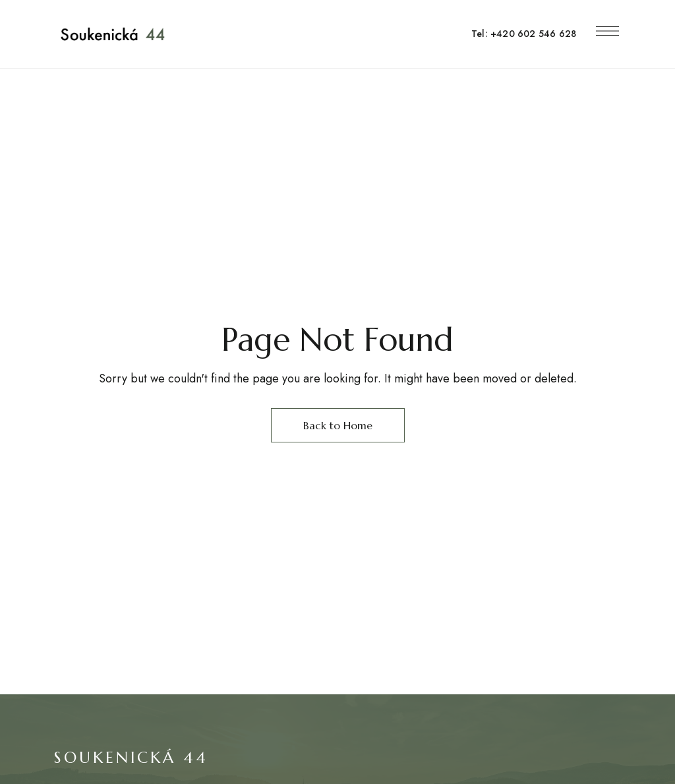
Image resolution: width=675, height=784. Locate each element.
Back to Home (338, 425)
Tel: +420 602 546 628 (524, 34)
